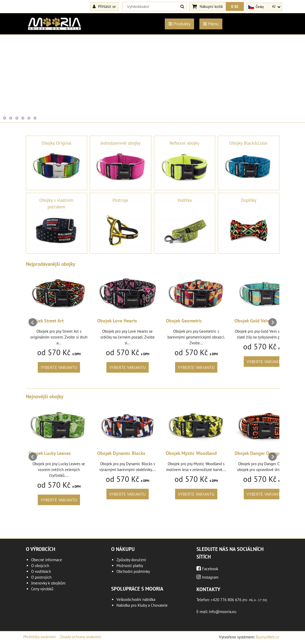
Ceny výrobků (42, 589)
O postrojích (41, 577)
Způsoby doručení (131, 560)
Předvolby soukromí (39, 637)
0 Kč (235, 6)
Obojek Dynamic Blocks (155, 453)
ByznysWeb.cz (268, 637)
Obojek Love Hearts (151, 321)
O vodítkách (41, 571)
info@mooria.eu (223, 612)
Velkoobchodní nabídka (136, 599)
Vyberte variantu (93, 367)
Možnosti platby (130, 566)
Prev (33, 322)
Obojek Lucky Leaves (84, 453)
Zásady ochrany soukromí (80, 637)
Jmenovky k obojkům (48, 583)
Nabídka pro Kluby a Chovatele (142, 605)
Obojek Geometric (218, 321)
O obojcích (40, 566)
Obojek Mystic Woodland (225, 453)
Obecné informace (47, 560)
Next (273, 322)
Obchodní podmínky (133, 571)
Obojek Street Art (80, 321)
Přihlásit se (104, 6)
